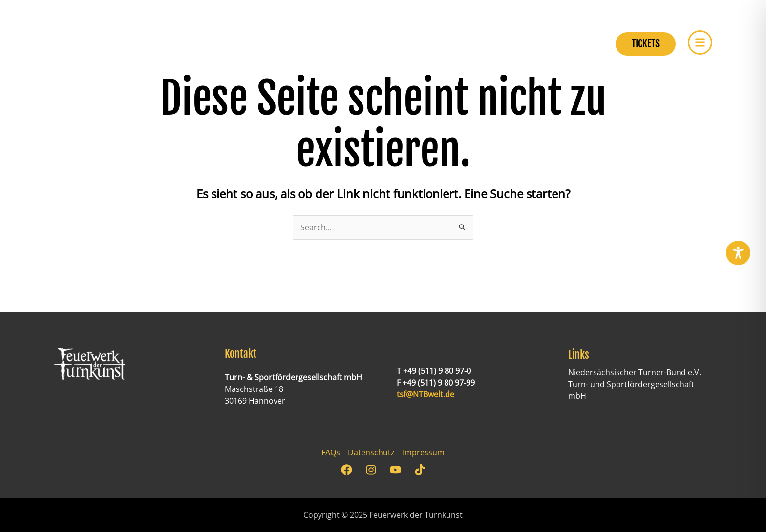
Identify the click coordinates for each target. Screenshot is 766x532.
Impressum (424, 452)
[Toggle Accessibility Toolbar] (738, 253)
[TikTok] (420, 470)
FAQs (331, 452)
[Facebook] (347, 470)
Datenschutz (371, 452)
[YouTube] (395, 470)
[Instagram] (371, 470)
